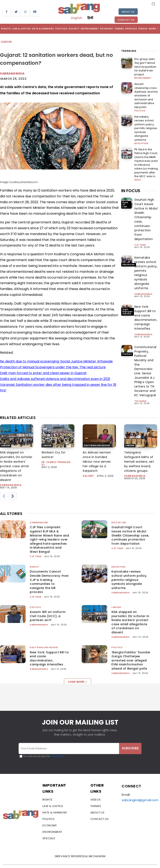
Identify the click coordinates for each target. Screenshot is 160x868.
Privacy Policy (57, 749)
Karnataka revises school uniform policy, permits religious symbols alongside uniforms (146, 112)
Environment (143, 73)
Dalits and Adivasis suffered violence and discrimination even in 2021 (55, 379)
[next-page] (13, 488)
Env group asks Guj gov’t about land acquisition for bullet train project (146, 64)
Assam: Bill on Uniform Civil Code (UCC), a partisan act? (48, 608)
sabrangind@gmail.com (140, 792)
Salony (88, 468)
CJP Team (140, 221)
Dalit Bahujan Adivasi (128, 287)
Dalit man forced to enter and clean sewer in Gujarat (43, 373)
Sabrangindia (12, 73)
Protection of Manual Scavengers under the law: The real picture (53, 367)
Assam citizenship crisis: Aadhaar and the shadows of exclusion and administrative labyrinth (146, 87)
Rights (34, 559)
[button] (153, 4)
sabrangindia (143, 270)
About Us (128, 12)
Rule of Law (125, 180)
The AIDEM (140, 377)
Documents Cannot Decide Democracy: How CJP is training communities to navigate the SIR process (49, 574)
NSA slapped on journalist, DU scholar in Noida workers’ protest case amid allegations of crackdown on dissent (16, 458)
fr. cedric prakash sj (56, 455)
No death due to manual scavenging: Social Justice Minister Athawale (56, 361)
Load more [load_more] (78, 674)
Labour (6, 42)
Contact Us (126, 20)
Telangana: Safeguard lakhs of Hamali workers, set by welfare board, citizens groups (139, 454)
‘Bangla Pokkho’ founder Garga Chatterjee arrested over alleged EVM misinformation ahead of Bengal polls (131, 652)
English (77, 18)
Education (141, 122)
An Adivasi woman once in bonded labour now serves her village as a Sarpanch (97, 454)
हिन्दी (90, 18)
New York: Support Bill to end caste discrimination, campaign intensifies (49, 650)
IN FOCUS (131, 166)
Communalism (39, 515)
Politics (140, 99)
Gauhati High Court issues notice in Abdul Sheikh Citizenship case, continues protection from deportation (130, 527)
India (138, 156)
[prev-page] (4, 488)
